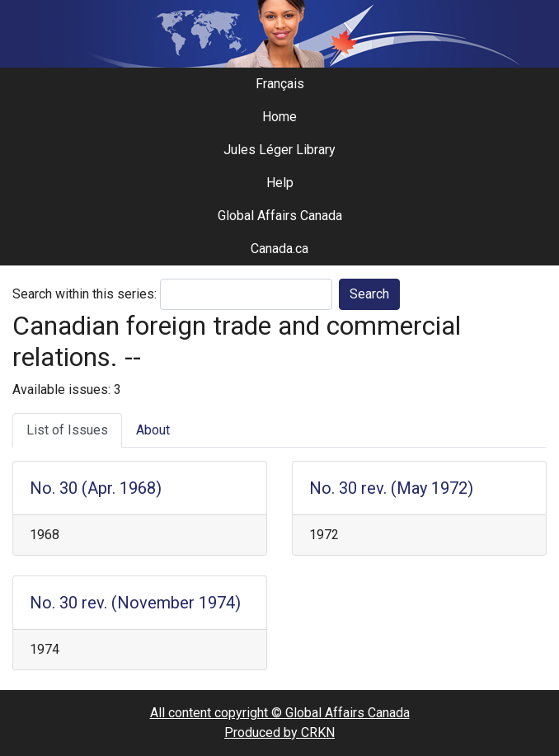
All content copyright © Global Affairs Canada (280, 713)
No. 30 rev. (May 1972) (391, 488)
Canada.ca (279, 249)
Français (280, 84)
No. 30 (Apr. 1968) (96, 488)
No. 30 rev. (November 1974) (135, 603)
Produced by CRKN (279, 733)
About (153, 430)
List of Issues (67, 430)
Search (369, 294)
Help (280, 183)
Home (279, 117)
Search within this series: (85, 294)
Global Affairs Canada (280, 216)
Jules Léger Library (279, 150)
